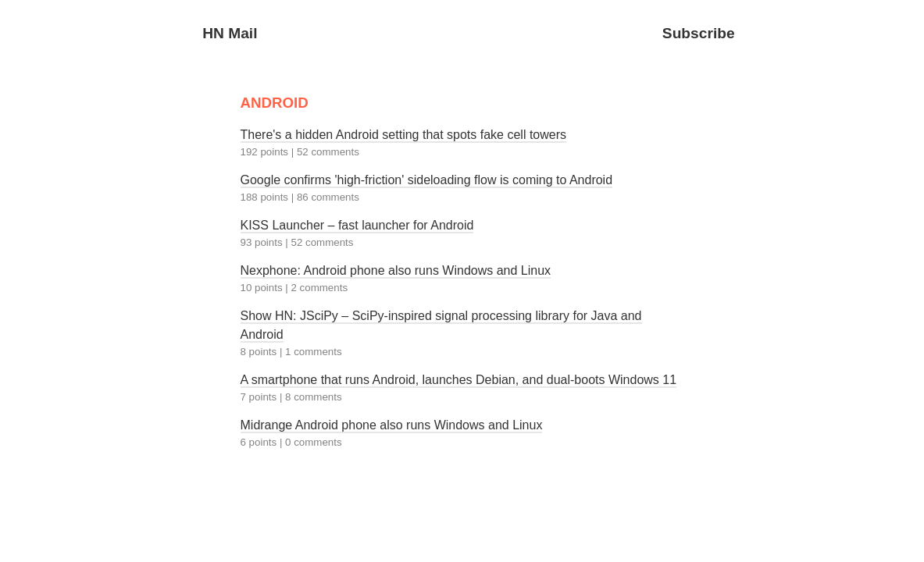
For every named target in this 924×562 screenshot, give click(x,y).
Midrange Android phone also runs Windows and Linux (392, 425)
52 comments (328, 152)
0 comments (314, 442)
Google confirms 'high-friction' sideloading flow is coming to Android (427, 180)
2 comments (319, 288)
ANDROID (275, 103)
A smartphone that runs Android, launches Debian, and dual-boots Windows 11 (459, 380)
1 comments (314, 352)
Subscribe (699, 33)
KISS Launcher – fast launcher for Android (357, 225)
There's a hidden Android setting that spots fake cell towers (404, 135)
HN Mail (230, 33)
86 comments (328, 197)
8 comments (314, 397)
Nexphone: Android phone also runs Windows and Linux (396, 270)
